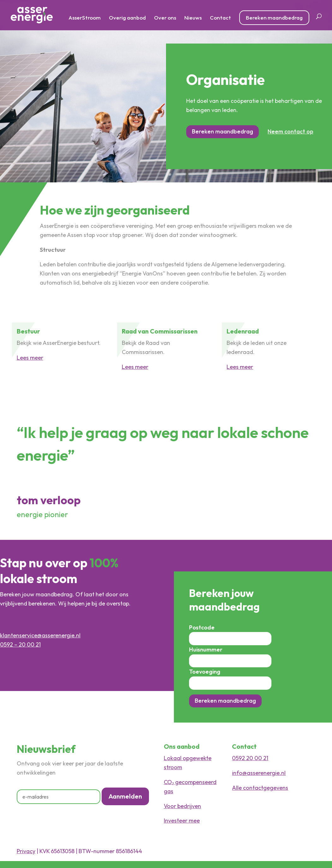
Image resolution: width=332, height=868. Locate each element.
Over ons (165, 18)
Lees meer (30, 358)
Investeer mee (182, 821)
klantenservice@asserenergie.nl (40, 635)
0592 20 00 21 (250, 758)
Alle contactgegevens (260, 788)
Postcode (202, 627)
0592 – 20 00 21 (20, 644)
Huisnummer (206, 650)
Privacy (26, 851)
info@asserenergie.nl (259, 773)
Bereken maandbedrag (274, 18)
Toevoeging (205, 672)
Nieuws (193, 18)
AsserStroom (85, 18)
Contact (220, 18)
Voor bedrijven (182, 806)
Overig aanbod (127, 18)
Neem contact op (290, 131)
